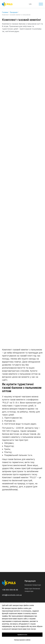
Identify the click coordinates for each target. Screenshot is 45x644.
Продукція (14, 12)
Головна (5, 12)
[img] (21, 4)
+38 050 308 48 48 (10, 590)
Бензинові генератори (33, 585)
